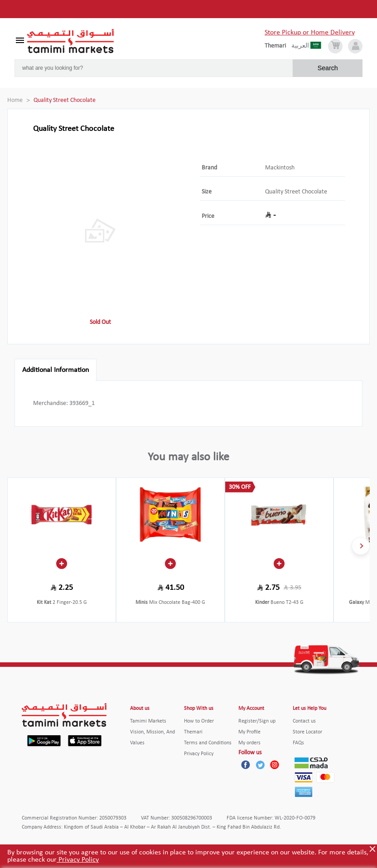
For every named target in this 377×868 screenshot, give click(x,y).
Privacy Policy (78, 860)
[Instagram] (275, 765)
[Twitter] (260, 765)
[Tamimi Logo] (71, 41)
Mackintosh (280, 168)
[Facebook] (246, 765)
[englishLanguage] (278, 46)
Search (328, 68)
